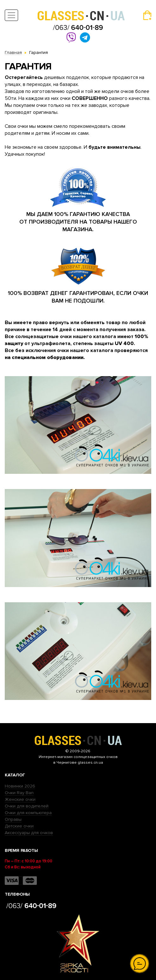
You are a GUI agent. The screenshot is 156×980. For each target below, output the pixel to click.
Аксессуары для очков (29, 833)
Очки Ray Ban (19, 793)
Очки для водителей (27, 806)
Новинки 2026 (20, 786)
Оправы (13, 819)
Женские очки (20, 799)
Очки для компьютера (28, 813)
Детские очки (19, 826)
